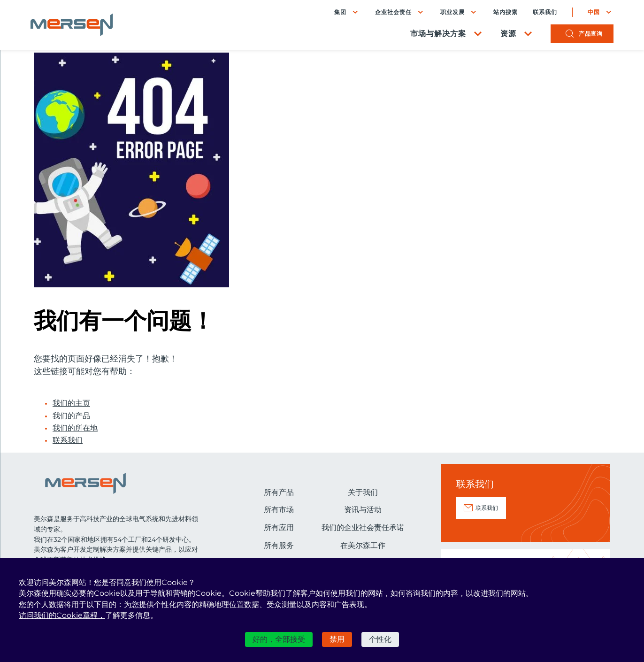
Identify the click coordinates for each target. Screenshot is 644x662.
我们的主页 (71, 403)
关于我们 (363, 492)
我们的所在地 (75, 428)
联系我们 (542, 13)
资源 (505, 35)
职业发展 (449, 13)
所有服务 (279, 545)
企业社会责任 (390, 13)
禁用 (337, 639)
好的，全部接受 (279, 639)
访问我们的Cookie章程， (62, 615)
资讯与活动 (363, 510)
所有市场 (279, 510)
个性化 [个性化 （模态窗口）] (380, 639)
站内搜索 (502, 13)
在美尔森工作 (363, 545)
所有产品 (279, 492)
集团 (337, 13)
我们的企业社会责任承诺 (363, 527)
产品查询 (587, 35)
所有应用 (279, 527)
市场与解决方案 (435, 35)
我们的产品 (71, 416)
